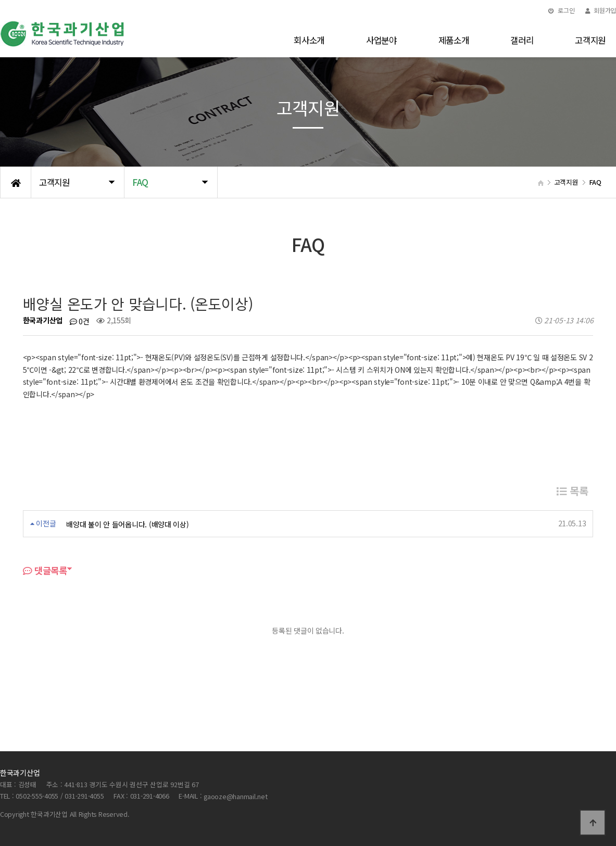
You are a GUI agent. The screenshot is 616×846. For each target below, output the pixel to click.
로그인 (562, 10)
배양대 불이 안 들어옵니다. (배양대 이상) (127, 524)
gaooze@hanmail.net (235, 796)
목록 (572, 491)
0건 (80, 321)
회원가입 (601, 10)
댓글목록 (45, 570)
